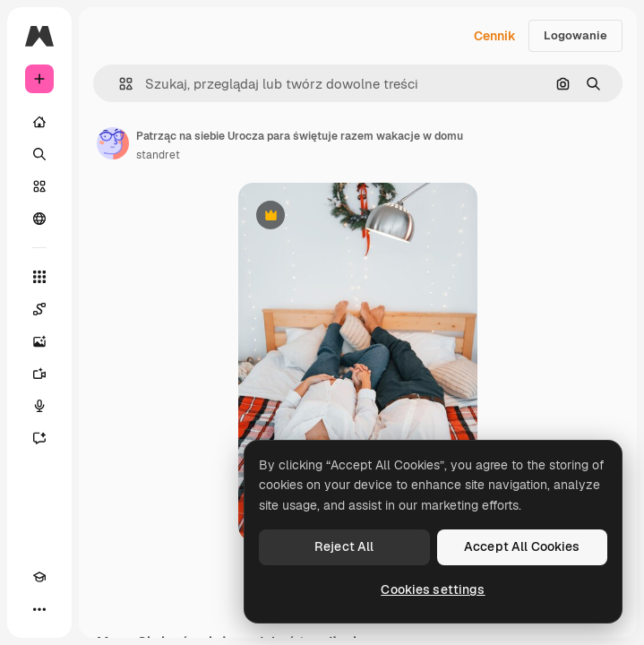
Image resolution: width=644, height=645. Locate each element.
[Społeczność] (39, 219)
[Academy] (39, 577)
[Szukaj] (39, 154)
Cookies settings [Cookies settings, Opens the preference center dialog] (433, 589)
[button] (119, 84)
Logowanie (575, 35)
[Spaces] (39, 309)
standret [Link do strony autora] (158, 155)
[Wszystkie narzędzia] (39, 277)
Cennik (495, 36)
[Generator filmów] (39, 374)
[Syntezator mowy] (39, 406)
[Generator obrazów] (39, 341)
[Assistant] (39, 438)
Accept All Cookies (522, 546)
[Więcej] (39, 609)
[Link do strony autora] (113, 143)
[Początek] (39, 122)
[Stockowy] (39, 186)
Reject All (344, 546)
